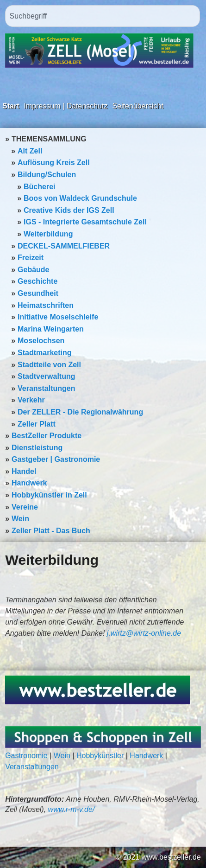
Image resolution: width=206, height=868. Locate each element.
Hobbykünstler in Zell (49, 495)
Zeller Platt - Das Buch (51, 531)
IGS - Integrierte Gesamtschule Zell (85, 222)
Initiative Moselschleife (58, 317)
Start (11, 106)
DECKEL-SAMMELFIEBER (64, 246)
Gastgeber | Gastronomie (56, 459)
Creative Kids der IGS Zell (69, 210)
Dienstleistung (37, 448)
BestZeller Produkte (47, 436)
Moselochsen (41, 341)
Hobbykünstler (100, 756)
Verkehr (31, 400)
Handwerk (29, 483)
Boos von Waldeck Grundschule (80, 198)
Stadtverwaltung (46, 376)
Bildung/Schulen (47, 175)
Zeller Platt (37, 424)
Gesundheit (38, 293)
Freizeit (31, 258)
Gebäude (33, 270)
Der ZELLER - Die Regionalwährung (80, 412)
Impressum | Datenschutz (66, 106)
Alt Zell (30, 151)
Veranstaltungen (46, 388)
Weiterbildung (48, 234)
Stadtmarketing (44, 353)
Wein (20, 519)
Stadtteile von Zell (49, 365)
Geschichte (37, 281)
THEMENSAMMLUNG (49, 139)
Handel (24, 471)
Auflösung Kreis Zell (54, 163)
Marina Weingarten (51, 329)
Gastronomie (26, 756)
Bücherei (39, 187)
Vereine (25, 507)
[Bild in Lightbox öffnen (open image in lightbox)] (98, 690)
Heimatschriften (46, 305)
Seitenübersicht (138, 106)
